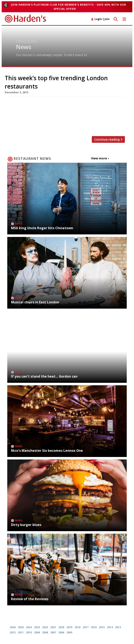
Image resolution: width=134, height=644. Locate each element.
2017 (86, 627)
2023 (37, 627)
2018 (77, 627)
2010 (29, 632)
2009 (37, 632)
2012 (13, 632)
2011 (21, 632)
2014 (110, 627)
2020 (61, 627)
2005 (69, 632)
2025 (21, 627)
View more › (100, 158)
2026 (13, 627)
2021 (53, 627)
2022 (45, 627)
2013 (118, 627)
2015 (102, 627)
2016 (94, 627)
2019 (69, 627)
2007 (53, 632)
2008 (45, 632)
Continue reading (108, 139)
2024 (29, 627)
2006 (61, 632)
